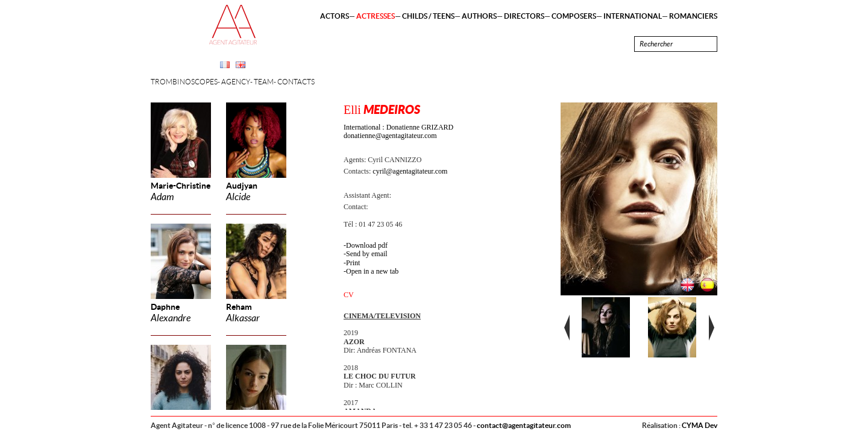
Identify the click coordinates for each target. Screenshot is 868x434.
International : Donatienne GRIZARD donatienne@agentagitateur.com (398, 131)
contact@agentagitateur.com (524, 425)
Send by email (367, 254)
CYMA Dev (700, 425)
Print (353, 263)
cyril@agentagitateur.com (410, 171)
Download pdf (367, 245)
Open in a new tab (372, 271)
